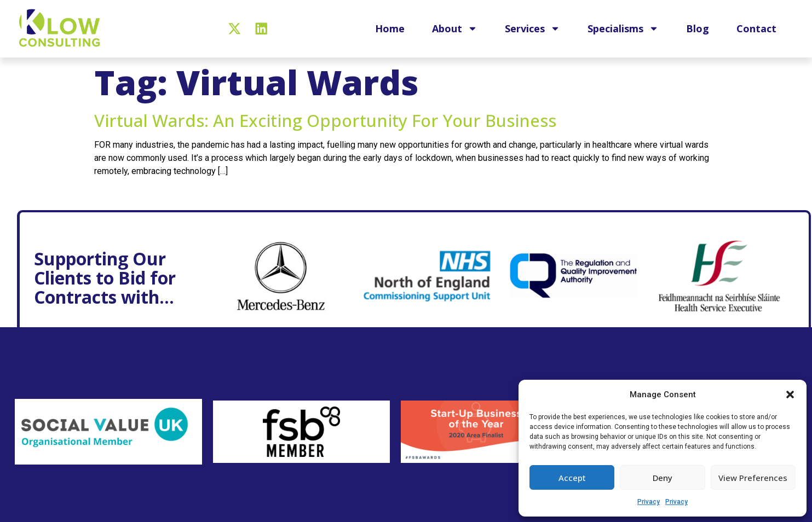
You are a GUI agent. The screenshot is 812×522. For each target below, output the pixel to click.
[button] (790, 395)
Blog (698, 28)
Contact (756, 28)
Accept (572, 478)
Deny (663, 478)
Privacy (649, 502)
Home (390, 28)
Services (532, 28)
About (455, 28)
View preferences (753, 478)
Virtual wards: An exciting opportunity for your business (325, 120)
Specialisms (623, 28)
